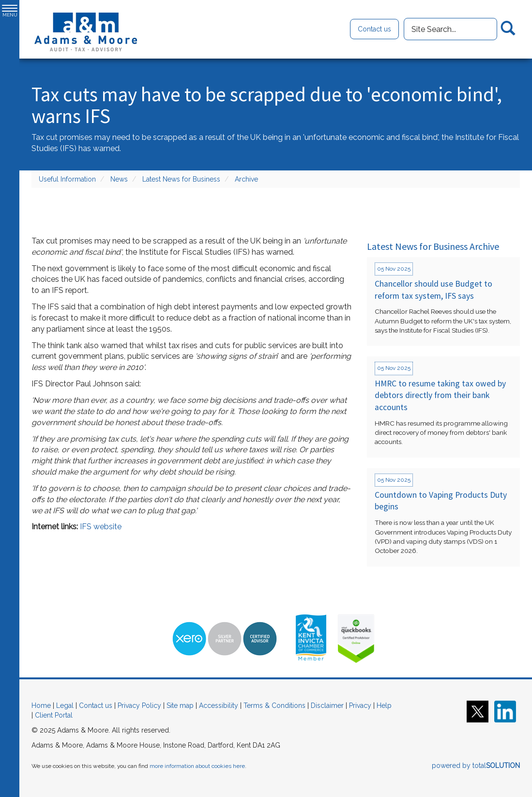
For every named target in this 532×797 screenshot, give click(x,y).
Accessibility (219, 705)
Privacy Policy (139, 705)
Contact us (374, 29)
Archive (246, 179)
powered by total (476, 766)
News (119, 179)
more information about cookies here (197, 766)
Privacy (360, 705)
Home (41, 705)
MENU (10, 11)
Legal (65, 705)
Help (384, 705)
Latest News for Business (181, 179)
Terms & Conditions (274, 705)
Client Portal (54, 715)
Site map (180, 705)
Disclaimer (327, 705)
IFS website (101, 527)
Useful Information (67, 179)
